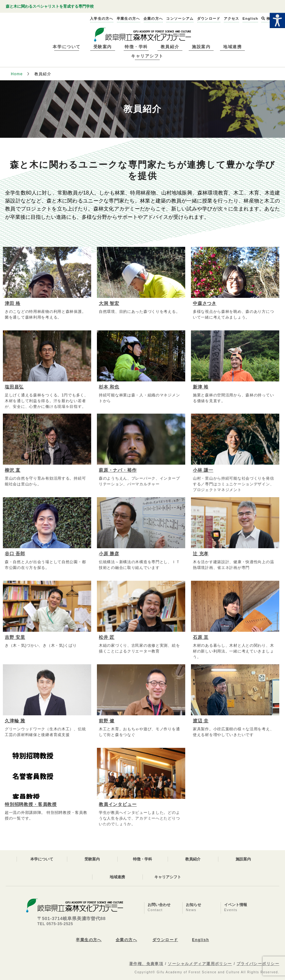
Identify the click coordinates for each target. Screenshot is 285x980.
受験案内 (103, 47)
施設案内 (201, 47)
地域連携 (232, 47)
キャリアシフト (147, 56)
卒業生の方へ (89, 940)
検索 (268, 18)
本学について (66, 47)
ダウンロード (165, 940)
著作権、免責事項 (146, 964)
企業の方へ (126, 940)
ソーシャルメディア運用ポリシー (200, 964)
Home (17, 74)
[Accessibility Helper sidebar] (277, 20)
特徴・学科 (136, 47)
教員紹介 (170, 47)
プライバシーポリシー (258, 964)
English (200, 940)
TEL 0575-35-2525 (55, 924)
